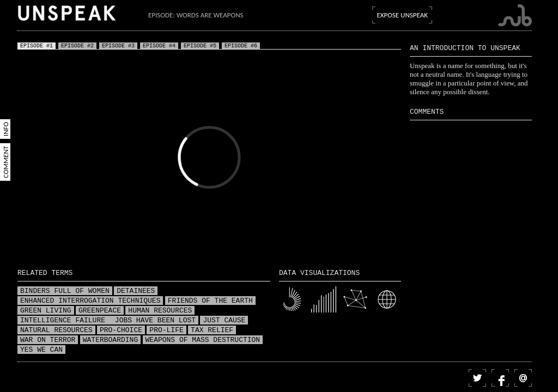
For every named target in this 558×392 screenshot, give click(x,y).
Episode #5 (200, 46)
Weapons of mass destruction (203, 340)
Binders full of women (65, 291)
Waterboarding (110, 340)
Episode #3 (118, 46)
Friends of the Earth (210, 301)
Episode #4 (159, 46)
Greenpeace (100, 311)
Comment (6, 162)
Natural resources (56, 330)
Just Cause (224, 321)
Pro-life (166, 330)
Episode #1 (37, 46)
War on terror (48, 340)
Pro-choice (121, 330)
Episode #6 (241, 46)
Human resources (160, 311)
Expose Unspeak (402, 15)
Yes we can (41, 350)
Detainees (136, 291)
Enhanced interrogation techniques (90, 301)
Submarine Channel (515, 16)
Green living (46, 311)
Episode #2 (77, 46)
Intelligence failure (65, 321)
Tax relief (212, 330)
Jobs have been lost (155, 321)
